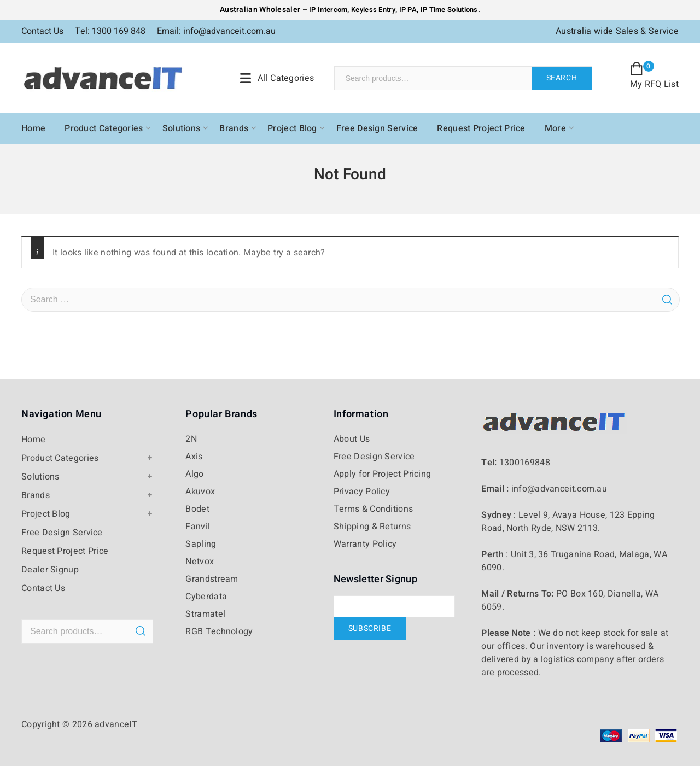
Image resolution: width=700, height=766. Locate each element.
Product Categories (104, 128)
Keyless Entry (372, 10)
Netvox (200, 562)
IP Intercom (328, 10)
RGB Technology (219, 631)
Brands (234, 128)
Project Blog (292, 128)
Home (33, 128)
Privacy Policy (362, 492)
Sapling (201, 544)
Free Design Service (377, 128)
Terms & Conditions (373, 509)
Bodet (197, 509)
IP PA (408, 10)
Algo (194, 474)
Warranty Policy (365, 544)
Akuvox (200, 492)
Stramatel (205, 614)
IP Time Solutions (449, 10)
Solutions (182, 128)
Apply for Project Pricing (383, 474)
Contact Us (42, 31)
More (555, 128)
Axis (194, 457)
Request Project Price (481, 128)
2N (191, 439)
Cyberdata (206, 597)
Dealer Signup (50, 570)
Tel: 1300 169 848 (110, 31)
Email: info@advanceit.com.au (216, 31)
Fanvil (198, 527)
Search (562, 78)
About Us (352, 439)
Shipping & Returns (372, 527)
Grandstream (212, 579)
